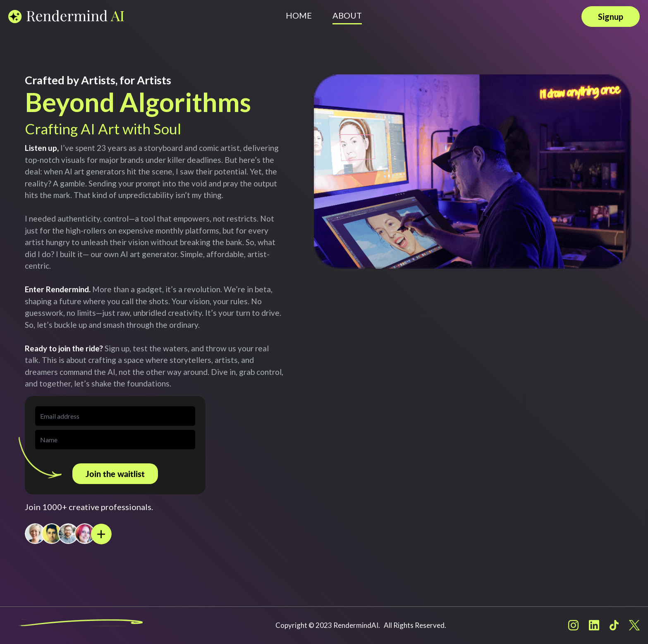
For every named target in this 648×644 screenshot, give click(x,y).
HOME (299, 15)
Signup (611, 17)
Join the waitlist (115, 474)
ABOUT (347, 15)
